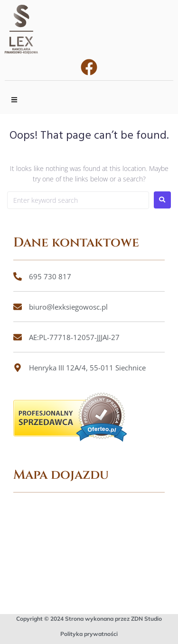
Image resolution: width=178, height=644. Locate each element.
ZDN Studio (146, 619)
